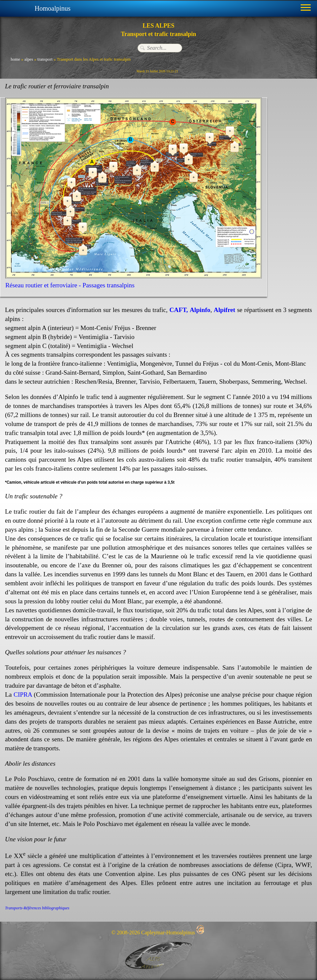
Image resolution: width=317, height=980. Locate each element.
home (15, 59)
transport (45, 59)
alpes (29, 59)
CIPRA (23, 694)
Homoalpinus (53, 8)
